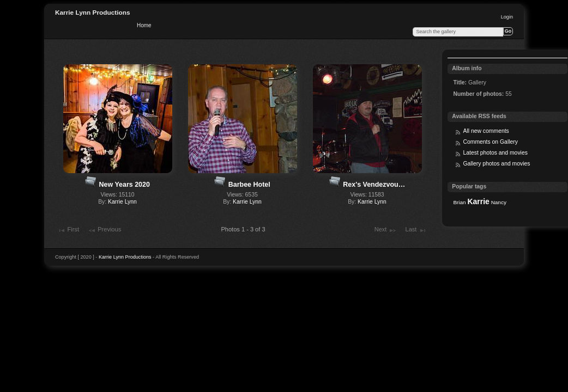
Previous (104, 230)
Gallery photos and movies (496, 164)
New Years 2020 (125, 185)
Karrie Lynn (122, 202)
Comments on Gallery (490, 142)
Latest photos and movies (495, 153)
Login (507, 17)
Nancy (499, 202)
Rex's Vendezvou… (374, 185)
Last (416, 230)
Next (386, 230)
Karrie (478, 201)
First (68, 230)
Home (144, 25)
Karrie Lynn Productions (93, 13)
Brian (459, 202)
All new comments (486, 131)
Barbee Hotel (249, 185)
